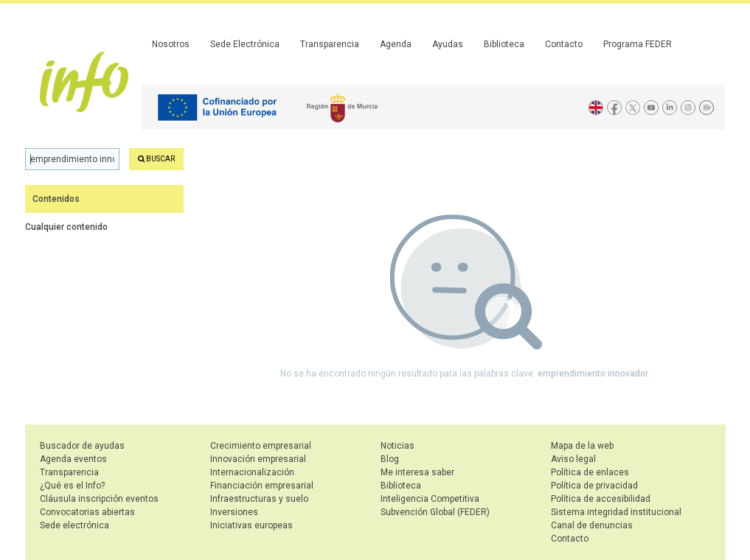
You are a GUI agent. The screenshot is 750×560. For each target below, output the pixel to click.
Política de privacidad (594, 486)
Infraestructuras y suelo (259, 499)
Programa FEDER (638, 44)
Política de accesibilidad (601, 499)
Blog (390, 459)
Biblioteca (504, 44)
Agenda (396, 44)
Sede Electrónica (245, 44)
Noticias (397, 446)
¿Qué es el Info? (72, 486)
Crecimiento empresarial (261, 446)
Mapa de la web (582, 446)
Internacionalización (252, 472)
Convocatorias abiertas (87, 512)
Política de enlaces (590, 472)
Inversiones (234, 512)
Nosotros (171, 44)
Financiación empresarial (262, 486)
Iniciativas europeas (251, 525)
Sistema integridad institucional (616, 512)
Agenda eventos (73, 459)
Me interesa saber (417, 472)
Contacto (564, 44)
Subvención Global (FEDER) (435, 512)
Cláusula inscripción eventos (99, 499)
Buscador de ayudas (82, 446)
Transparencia (330, 44)
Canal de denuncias (592, 525)
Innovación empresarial (258, 459)
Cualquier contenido (66, 227)
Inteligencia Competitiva (430, 499)
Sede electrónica (74, 525)
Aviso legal (573, 459)
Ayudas (448, 44)
